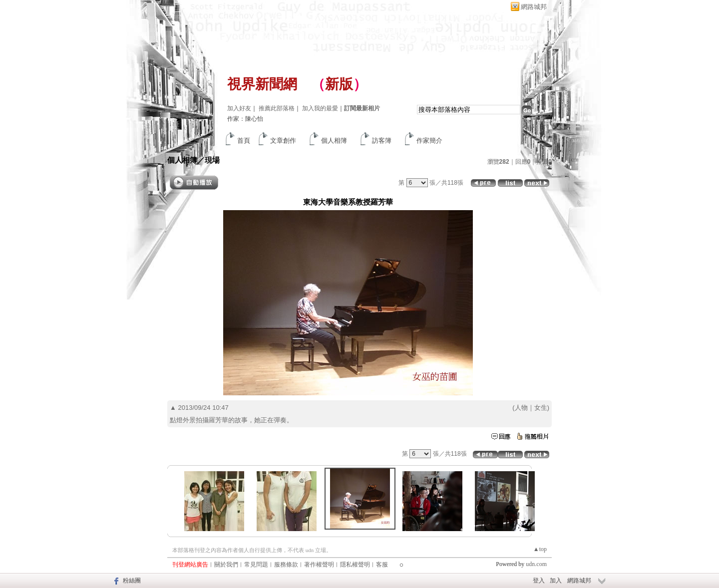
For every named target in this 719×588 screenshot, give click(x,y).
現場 (212, 160)
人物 (521, 408)
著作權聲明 (319, 565)
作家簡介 (429, 141)
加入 (556, 581)
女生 (541, 408)
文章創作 (283, 141)
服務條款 (286, 565)
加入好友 (239, 108)
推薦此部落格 (277, 108)
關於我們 (226, 565)
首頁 (244, 141)
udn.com (536, 564)
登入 (539, 581)
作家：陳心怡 (245, 119)
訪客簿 (382, 141)
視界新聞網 (262, 84)
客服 (382, 565)
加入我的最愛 (320, 108)
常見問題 (256, 565)
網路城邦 (534, 7)
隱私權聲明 (355, 565)
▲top (540, 549)
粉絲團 (132, 581)
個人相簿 (334, 141)
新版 (339, 84)
